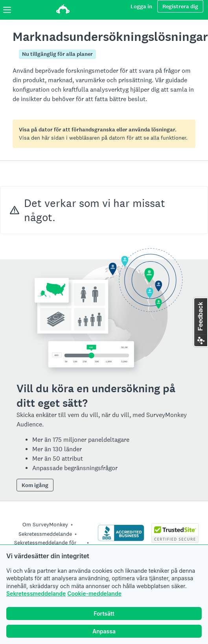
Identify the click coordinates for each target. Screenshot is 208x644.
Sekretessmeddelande (36, 593)
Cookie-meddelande (94, 593)
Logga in (141, 6)
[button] (200, 322)
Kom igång (35, 485)
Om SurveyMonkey (45, 524)
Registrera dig (180, 6)
